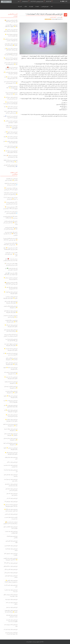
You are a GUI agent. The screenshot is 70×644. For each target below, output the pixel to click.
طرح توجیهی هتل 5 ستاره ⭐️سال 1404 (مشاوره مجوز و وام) (11, 78)
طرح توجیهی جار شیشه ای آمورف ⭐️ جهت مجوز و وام (11, 382)
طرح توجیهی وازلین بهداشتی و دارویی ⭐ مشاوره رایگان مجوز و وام (10, 297)
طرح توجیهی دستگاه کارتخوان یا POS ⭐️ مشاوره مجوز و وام (11, 321)
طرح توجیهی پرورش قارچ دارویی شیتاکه (11, 576)
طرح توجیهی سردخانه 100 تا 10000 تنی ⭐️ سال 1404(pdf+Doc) (11, 161)
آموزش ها (31, 6)
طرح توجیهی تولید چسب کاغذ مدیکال (12, 603)
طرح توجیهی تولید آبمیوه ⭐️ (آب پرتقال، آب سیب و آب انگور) (11, 133)
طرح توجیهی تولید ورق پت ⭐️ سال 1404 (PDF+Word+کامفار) (11, 406)
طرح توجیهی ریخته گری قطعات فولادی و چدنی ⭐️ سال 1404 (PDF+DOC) (12, 127)
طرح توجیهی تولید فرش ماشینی (11, 514)
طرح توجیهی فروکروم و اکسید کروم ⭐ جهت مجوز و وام (10, 444)
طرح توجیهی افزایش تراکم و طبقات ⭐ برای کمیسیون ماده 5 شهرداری (11, 194)
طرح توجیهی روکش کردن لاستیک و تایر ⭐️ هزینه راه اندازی (11, 316)
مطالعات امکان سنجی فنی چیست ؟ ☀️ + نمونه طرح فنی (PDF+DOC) (11, 244)
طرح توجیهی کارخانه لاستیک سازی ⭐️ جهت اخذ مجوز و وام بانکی (11, 82)
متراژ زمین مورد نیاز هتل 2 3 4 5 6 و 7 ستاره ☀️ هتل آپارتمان (11, 198)
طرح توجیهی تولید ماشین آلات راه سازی (11, 586)
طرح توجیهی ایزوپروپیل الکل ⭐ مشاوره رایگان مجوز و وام (11, 453)
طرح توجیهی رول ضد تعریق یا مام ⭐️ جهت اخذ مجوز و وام (11, 373)
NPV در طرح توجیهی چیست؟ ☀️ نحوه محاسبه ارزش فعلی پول (11, 203)
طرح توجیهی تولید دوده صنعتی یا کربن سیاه (11, 591)
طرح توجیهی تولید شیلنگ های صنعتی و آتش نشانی (11, 490)
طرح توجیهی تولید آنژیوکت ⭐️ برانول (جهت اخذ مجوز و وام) (11, 420)
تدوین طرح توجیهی (45, 6)
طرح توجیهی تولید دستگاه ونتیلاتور (11, 566)
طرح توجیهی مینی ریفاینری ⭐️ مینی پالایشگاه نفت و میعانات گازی (11, 30)
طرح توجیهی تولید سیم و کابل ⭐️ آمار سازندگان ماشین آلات (11, 98)
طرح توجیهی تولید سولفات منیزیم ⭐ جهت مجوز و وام (11, 430)
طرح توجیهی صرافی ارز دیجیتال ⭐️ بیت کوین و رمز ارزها (11, 279)
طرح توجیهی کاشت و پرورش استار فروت (11, 625)
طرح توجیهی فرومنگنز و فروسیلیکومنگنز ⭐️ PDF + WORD (12, 88)
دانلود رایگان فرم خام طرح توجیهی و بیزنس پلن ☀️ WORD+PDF (10, 217)
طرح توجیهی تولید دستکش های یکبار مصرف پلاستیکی (11, 485)
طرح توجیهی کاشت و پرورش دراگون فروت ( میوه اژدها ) (10, 595)
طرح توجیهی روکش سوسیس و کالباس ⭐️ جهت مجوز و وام (11, 392)
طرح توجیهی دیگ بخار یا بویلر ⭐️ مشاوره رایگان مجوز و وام (11, 378)
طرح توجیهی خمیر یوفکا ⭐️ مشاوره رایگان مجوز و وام (11, 397)
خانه (52, 6)
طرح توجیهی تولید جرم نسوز (12, 607)
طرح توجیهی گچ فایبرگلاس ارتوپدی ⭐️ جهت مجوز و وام (11, 307)
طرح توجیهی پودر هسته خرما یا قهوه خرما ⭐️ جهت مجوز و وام (10, 425)
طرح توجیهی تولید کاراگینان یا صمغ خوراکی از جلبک (11, 527)
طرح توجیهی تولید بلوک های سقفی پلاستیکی (11, 475)
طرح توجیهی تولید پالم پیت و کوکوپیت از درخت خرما (12, 621)
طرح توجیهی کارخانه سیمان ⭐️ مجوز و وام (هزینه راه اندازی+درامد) (10, 103)
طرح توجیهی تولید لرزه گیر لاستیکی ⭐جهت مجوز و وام (11, 439)
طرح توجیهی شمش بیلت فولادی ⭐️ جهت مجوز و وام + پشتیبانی (10, 40)
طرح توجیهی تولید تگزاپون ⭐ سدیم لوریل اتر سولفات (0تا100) (11, 581)
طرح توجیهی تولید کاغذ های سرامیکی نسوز (12, 494)
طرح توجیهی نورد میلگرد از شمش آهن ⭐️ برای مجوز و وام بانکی (11, 63)
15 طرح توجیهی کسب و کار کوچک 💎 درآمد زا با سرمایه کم (11, 184)
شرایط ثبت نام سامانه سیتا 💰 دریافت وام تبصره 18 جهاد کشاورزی (10, 523)
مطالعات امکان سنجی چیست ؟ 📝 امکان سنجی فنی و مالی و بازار (11, 264)
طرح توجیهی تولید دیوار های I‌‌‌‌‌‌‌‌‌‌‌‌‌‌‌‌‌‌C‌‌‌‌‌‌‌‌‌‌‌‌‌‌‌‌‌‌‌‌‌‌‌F (11, 501)
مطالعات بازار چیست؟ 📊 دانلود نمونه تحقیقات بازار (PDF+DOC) (11, 274)
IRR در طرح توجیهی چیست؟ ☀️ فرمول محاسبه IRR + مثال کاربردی (10, 208)
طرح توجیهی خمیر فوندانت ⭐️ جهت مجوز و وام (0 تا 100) (10, 401)
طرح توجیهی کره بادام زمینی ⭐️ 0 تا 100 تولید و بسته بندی (10, 354)
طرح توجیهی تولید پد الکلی (12, 462)
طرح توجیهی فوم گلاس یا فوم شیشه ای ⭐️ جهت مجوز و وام (12, 359)
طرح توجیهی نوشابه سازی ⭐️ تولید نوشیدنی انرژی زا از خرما (10, 137)
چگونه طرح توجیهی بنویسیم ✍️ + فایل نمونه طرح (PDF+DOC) (11, 21)
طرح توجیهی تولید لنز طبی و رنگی (11, 573)
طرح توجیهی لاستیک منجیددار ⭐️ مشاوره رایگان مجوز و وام (11, 349)
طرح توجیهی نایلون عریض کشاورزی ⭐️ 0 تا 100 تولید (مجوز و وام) (11, 559)
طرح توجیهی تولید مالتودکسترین (11, 546)
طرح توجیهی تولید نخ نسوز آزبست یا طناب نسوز (11, 480)
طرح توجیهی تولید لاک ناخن (12, 498)
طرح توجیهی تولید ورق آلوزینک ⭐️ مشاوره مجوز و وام (11, 293)
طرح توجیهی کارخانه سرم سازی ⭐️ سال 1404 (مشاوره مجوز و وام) (11, 59)
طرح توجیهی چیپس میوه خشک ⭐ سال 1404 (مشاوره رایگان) (11, 152)
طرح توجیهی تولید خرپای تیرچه (11, 599)
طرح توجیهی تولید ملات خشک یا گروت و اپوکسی (11, 532)
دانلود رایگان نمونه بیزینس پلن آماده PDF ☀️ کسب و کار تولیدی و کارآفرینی (11, 234)
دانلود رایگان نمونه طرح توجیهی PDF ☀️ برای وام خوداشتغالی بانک (11, 228)
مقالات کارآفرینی (52, 17)
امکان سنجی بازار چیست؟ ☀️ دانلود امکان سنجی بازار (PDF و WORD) (10, 249)
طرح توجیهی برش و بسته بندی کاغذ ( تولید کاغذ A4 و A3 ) (11, 633)
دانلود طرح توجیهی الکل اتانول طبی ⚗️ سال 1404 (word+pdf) (11, 166)
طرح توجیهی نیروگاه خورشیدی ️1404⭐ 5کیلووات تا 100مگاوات (11, 26)
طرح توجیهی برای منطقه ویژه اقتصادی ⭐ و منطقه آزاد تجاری (11, 179)
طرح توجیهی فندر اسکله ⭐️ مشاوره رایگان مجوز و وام (10, 368)
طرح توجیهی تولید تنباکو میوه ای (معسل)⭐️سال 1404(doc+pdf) (11, 45)
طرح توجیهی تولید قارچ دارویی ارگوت (12, 542)
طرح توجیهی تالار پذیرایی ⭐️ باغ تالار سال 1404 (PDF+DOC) (11, 49)
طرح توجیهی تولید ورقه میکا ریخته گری (11, 471)
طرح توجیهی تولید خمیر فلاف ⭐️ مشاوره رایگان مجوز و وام (11, 326)
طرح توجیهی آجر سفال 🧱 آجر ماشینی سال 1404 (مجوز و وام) (11, 68)
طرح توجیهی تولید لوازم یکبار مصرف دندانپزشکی (12, 616)
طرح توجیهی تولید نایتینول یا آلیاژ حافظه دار (11, 554)
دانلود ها (37, 6)
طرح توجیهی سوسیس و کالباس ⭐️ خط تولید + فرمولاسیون (11, 122)
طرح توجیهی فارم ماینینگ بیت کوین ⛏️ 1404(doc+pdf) (11, 340)
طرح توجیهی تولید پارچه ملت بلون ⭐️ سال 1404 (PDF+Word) (11, 330)
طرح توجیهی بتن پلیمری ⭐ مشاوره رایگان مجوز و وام (10, 449)
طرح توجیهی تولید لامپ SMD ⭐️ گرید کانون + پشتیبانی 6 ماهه (11, 510)
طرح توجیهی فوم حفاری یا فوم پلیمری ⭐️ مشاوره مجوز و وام (12, 364)
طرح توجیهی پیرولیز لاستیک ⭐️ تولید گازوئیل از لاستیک (11, 35)
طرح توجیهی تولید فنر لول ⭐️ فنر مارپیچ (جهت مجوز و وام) (11, 411)
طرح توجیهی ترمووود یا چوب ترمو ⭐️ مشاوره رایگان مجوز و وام (11, 345)
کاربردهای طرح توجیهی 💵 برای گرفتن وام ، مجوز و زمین (11, 269)
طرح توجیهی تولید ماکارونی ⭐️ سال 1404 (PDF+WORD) (10, 142)
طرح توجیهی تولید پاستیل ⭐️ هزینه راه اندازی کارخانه (12, 416)
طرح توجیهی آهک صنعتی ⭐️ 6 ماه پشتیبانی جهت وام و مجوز (11, 107)
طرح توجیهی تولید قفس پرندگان (11, 569)
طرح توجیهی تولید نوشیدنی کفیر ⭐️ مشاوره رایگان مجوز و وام (11, 302)
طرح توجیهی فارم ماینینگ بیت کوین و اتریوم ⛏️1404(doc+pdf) (11, 54)
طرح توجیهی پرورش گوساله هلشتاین (12, 537)
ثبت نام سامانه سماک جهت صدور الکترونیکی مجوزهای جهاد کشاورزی (11, 335)
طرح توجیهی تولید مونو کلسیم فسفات (11, 550)
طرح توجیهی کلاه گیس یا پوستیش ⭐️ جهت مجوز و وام (11, 387)
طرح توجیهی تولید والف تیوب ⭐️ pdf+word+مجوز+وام (11, 288)
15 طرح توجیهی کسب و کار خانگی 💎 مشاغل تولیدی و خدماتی (11, 212)
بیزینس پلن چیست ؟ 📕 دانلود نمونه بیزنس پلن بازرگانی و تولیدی (10, 260)
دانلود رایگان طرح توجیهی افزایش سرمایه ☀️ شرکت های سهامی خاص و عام (10, 223)
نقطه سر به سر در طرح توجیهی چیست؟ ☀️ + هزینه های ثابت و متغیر (11, 254)
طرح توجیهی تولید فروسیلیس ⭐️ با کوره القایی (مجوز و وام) (10, 73)
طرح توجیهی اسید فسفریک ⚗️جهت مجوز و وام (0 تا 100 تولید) (10, 117)
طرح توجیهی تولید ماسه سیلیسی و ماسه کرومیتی (11, 466)
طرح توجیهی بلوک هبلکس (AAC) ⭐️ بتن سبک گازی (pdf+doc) (11, 112)
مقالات (26, 6)
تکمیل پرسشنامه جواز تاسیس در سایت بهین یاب (11, 518)
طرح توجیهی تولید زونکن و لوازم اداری (11, 458)
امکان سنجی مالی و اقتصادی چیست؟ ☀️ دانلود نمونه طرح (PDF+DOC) (10, 239)
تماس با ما (20, 6)
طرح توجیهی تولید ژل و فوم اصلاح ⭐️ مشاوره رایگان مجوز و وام (11, 312)
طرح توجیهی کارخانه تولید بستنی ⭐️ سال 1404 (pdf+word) (11, 147)
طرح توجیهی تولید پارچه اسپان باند (11, 629)
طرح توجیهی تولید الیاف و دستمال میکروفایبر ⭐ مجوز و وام (11, 434)
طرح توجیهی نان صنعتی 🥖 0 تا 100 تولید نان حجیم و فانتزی (10, 156)
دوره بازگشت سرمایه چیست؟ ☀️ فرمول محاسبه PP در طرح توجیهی (11, 189)
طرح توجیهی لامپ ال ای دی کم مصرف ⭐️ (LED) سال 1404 (12, 93)
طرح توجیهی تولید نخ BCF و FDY (11, 563)
